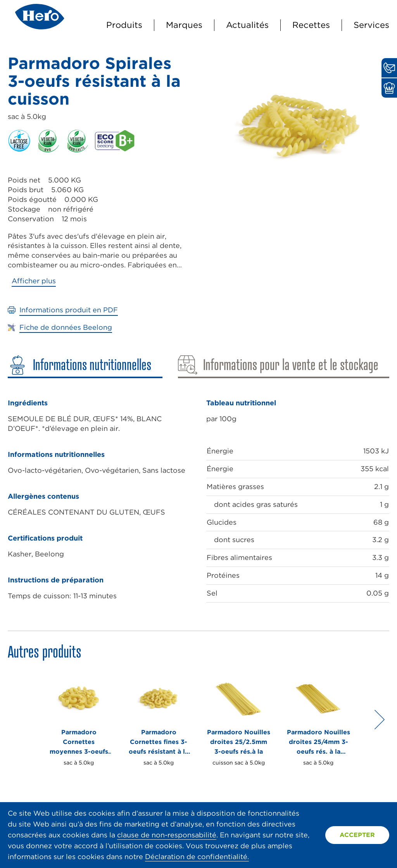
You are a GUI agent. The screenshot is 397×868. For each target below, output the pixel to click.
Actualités (247, 25)
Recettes (311, 25)
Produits (124, 25)
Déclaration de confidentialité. (197, 857)
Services (371, 25)
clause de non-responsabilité (167, 835)
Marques (184, 25)
